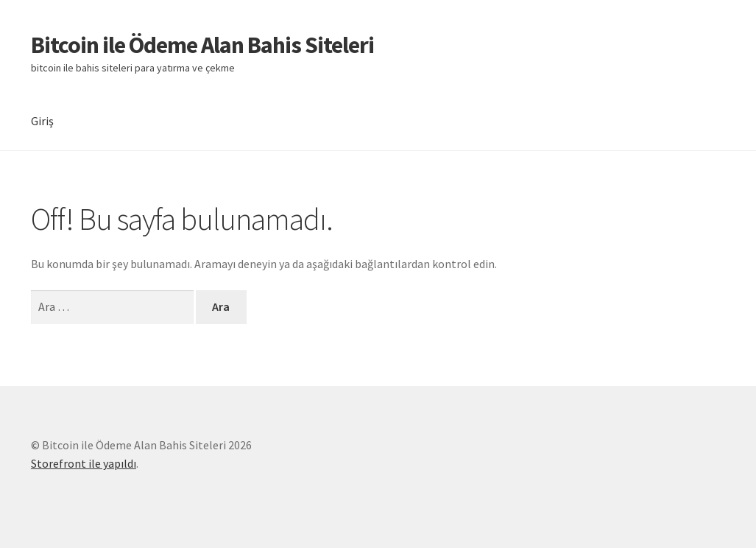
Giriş (42, 121)
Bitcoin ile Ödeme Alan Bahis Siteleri (202, 45)
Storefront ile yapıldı (84, 463)
